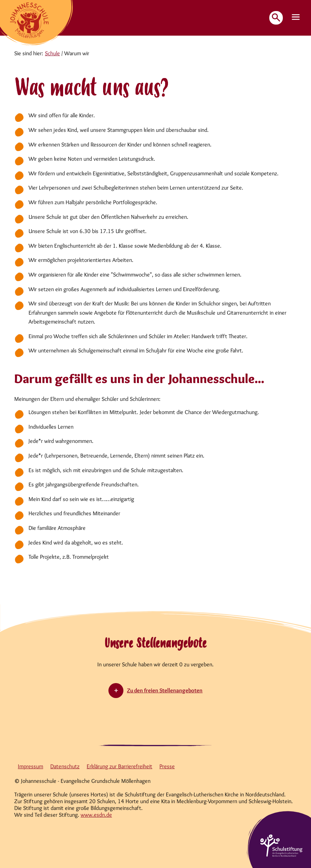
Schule (52, 53)
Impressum (30, 766)
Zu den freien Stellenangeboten (165, 690)
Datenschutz (65, 766)
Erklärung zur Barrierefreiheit (119, 766)
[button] (296, 17)
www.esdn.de (96, 815)
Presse (167, 766)
